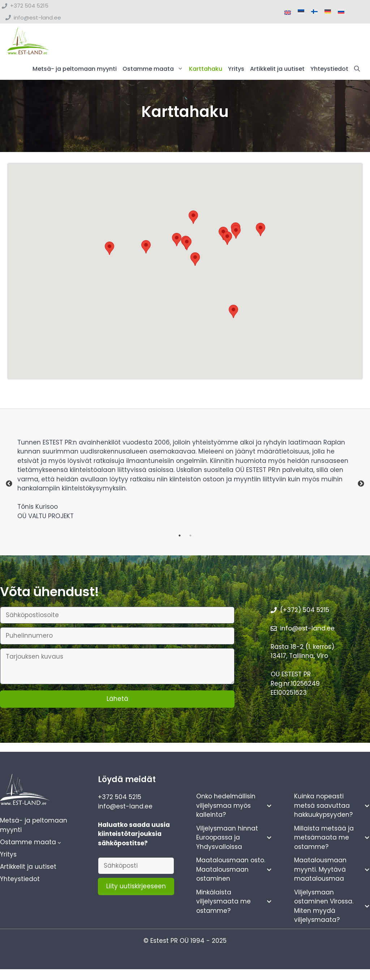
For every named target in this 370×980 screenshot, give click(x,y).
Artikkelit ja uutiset (277, 70)
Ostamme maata (154, 70)
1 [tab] (180, 537)
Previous (9, 486)
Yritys (236, 70)
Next (361, 486)
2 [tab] (190, 537)
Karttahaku (206, 70)
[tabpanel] (185, 485)
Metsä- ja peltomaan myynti (75, 70)
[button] (357, 70)
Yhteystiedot (329, 70)
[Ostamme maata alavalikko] (59, 844)
